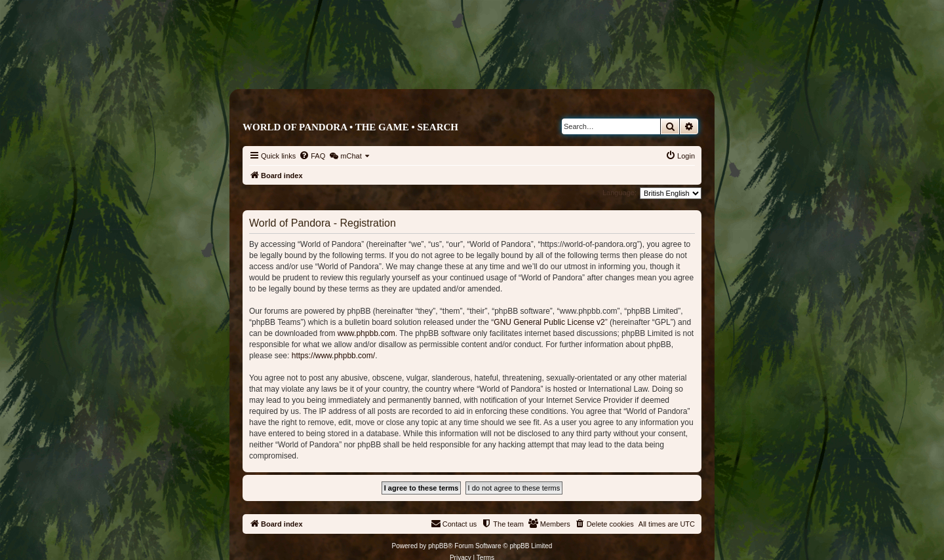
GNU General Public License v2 (549, 322)
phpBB (438, 546)
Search (438, 127)
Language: (619, 193)
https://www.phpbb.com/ (333, 356)
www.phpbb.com (366, 333)
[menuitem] (312, 156)
